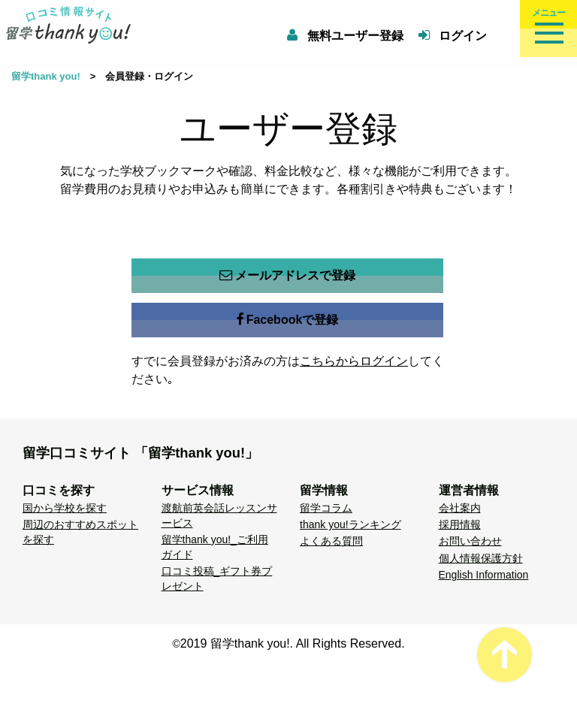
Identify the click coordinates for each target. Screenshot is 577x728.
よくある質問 (331, 541)
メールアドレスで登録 (287, 276)
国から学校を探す (65, 508)
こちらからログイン (354, 361)
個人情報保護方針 (481, 558)
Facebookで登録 (288, 320)
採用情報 (460, 524)
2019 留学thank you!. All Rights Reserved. (293, 643)
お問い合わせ (470, 541)
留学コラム (326, 508)
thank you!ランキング (350, 524)
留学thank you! (46, 76)
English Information (484, 575)
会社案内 (460, 508)
